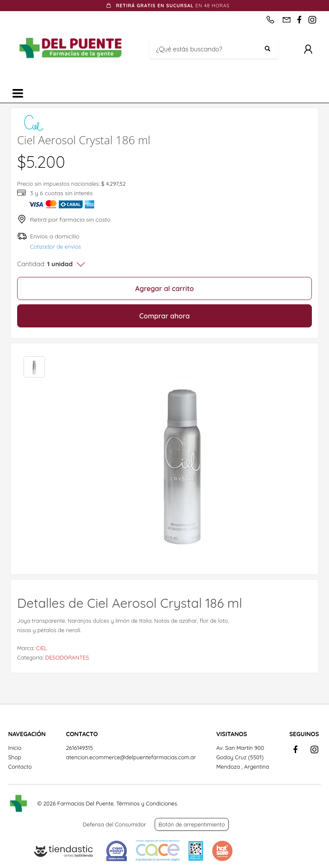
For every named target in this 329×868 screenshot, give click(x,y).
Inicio (15, 748)
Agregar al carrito (165, 288)
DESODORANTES (67, 657)
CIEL (42, 648)
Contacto (20, 767)
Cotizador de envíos (55, 247)
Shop (15, 757)
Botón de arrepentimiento (192, 824)
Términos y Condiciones (147, 803)
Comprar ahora (164, 316)
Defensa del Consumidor (114, 824)
